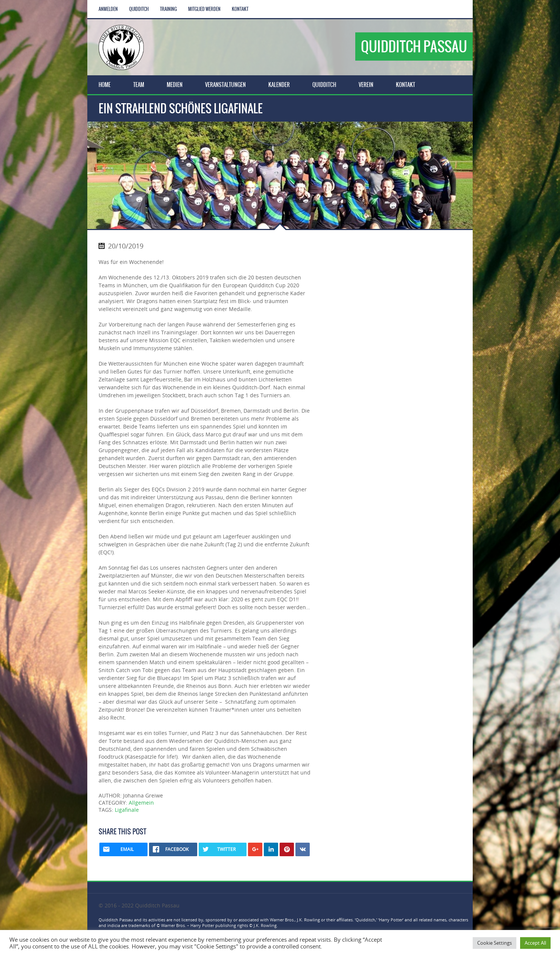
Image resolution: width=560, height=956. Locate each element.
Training (168, 9)
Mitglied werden (204, 9)
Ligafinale (127, 810)
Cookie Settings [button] (495, 943)
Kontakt (240, 9)
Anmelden (108, 9)
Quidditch (139, 9)
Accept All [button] (535, 943)
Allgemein (141, 803)
